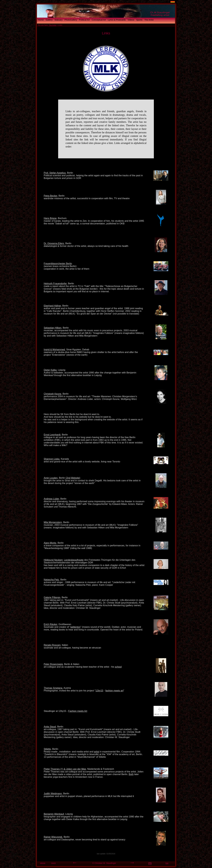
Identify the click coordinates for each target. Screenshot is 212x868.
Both (131, 774)
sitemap (43, 863)
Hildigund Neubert (53, 560)
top (167, 863)
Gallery (49, 20)
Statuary (59, 20)
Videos (131, 20)
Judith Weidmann (53, 794)
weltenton (75, 627)
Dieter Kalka (50, 370)
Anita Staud (50, 727)
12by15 (99, 691)
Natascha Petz (51, 580)
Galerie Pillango (52, 597)
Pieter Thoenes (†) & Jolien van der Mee (65, 769)
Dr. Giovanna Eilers (54, 243)
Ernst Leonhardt (52, 435)
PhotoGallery (71, 20)
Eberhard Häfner (52, 306)
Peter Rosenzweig (53, 664)
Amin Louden (51, 478)
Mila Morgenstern (53, 522)
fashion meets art (114, 691)
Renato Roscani (52, 645)
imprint (53, 863)
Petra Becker (50, 196)
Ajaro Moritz (50, 543)
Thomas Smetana (53, 688)
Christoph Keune (52, 394)
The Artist (149, 20)
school (118, 667)
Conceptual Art (99, 20)
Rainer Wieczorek (53, 837)
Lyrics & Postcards (117, 20)
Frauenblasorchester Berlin (58, 264)
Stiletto (47, 749)
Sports (139, 20)
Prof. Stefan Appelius (55, 173)
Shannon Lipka (52, 459)
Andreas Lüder (51, 499)
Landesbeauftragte (74, 560)
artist (97, 752)
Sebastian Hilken (53, 328)
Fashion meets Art (78, 711)
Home (41, 20)
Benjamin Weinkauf (54, 814)
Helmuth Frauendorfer (55, 284)
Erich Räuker (50, 624)
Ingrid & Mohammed (54, 350)
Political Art (84, 20)
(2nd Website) (73, 478)
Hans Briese (50, 218)
